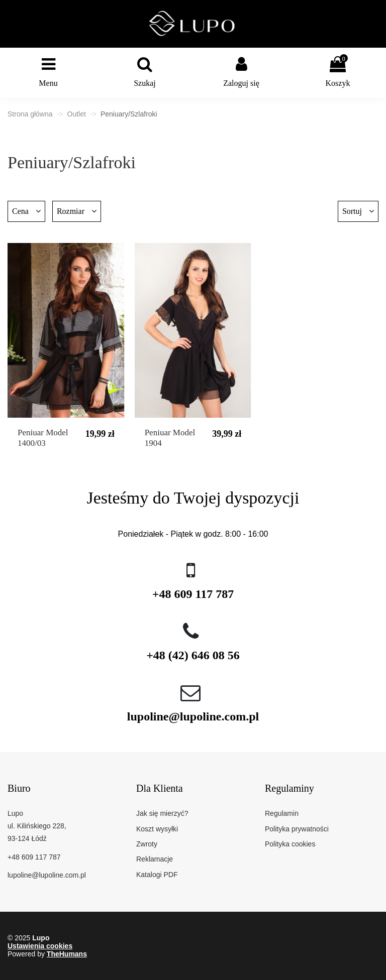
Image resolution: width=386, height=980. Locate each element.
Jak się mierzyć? (162, 813)
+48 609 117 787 (193, 594)
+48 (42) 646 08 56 (193, 655)
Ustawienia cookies (40, 946)
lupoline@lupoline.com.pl (193, 716)
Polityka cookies (290, 844)
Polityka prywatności (297, 829)
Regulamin (282, 813)
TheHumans (67, 954)
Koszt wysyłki (157, 829)
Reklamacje (155, 859)
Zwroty (147, 844)
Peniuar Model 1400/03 (43, 438)
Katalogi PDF (157, 875)
